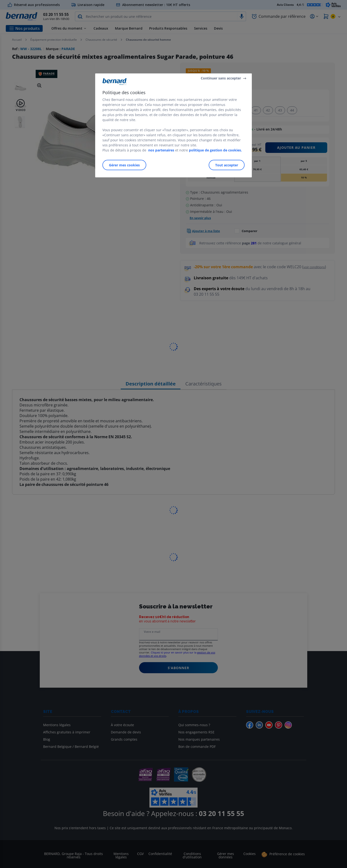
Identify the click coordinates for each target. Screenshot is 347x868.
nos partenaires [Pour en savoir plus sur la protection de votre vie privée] (161, 150)
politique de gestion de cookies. (215, 150)
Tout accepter (227, 165)
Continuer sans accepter (221, 78)
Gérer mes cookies (124, 165)
